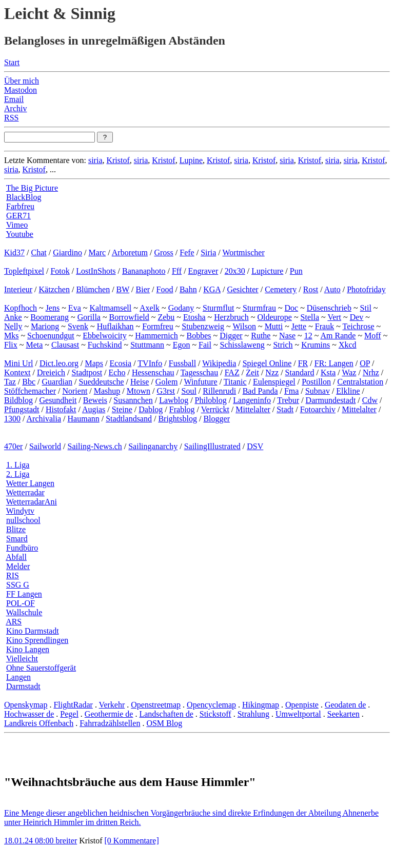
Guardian (57, 382)
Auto (332, 289)
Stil (366, 308)
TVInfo (150, 363)
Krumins (316, 345)
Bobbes (199, 336)
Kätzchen (54, 289)
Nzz (272, 372)
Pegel (69, 714)
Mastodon (21, 90)
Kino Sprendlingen (37, 640)
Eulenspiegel (274, 382)
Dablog (151, 409)
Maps (94, 363)
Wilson (244, 326)
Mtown (139, 391)
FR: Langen (334, 363)
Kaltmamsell (110, 308)
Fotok (60, 271)
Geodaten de (345, 705)
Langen (18, 677)
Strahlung (253, 714)
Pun (296, 271)
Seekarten (343, 714)
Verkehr (112, 705)
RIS (13, 576)
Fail (205, 345)
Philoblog (211, 400)
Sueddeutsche (102, 382)
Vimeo (17, 225)
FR (303, 363)
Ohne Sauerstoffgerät (41, 668)
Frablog (182, 409)
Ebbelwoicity (104, 336)
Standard (300, 372)
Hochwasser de (29, 714)
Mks (11, 336)
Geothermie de (109, 714)
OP (365, 363)
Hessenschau (153, 372)
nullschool (23, 520)
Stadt (285, 409)
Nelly (13, 326)
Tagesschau (200, 372)
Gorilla (89, 317)
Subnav (318, 391)
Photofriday (366, 289)
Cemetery (281, 289)
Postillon (316, 382)
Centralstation (360, 382)
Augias (94, 409)
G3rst (166, 391)
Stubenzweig (203, 326)
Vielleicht (22, 659)
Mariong (45, 326)
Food (165, 289)
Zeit (252, 372)
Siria (208, 253)
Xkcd (348, 345)
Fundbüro (22, 548)
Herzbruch (231, 317)
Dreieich (51, 372)
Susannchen (133, 400)
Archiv (15, 108)
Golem (167, 382)
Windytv (20, 511)
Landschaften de (166, 714)
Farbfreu (20, 206)
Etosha (194, 317)
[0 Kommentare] (132, 841)
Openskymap (26, 705)
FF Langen (24, 594)
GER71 (18, 216)
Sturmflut (218, 308)
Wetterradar (25, 492)
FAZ (232, 372)
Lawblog (174, 400)
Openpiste (302, 705)
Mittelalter (253, 409)
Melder (18, 566)
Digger (231, 336)
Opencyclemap (211, 705)
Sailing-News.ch (95, 446)
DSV (255, 446)
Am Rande (338, 336)
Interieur (18, 289)
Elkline (348, 391)
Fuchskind (105, 345)
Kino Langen (28, 649)
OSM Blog (164, 723)
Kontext (17, 372)
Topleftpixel (24, 271)
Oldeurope (274, 317)
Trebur (288, 400)
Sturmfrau (259, 308)
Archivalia (44, 419)
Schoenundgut (51, 336)
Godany (181, 308)
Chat (38, 253)
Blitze (16, 529)
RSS (11, 118)
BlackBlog (24, 197)
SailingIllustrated (212, 446)
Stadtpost (87, 372)
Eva (75, 308)
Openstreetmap (156, 705)
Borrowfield (129, 317)
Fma (291, 391)
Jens (53, 308)
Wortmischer (244, 253)
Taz (10, 382)
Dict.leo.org (59, 363)
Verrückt (215, 409)
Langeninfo (252, 400)
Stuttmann (147, 345)
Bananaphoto (144, 271)
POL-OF (21, 603)
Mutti (274, 326)
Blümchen (93, 289)
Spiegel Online (267, 363)
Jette (299, 326)
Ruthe (261, 336)
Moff (373, 336)
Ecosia (121, 363)
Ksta (328, 372)
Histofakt (61, 409)
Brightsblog (178, 419)
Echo (117, 372)
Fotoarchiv (318, 409)
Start (12, 62)
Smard (17, 539)
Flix (11, 345)
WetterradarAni (32, 502)
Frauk (324, 326)
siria (95, 160)
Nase (287, 336)
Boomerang (50, 317)
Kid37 (14, 253)
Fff (177, 271)
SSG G (18, 585)
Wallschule (24, 612)
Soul (189, 391)
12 (308, 336)
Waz (349, 372)
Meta (34, 345)
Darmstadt (23, 686)
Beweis (95, 400)
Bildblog (18, 400)
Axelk (150, 308)
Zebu (166, 317)
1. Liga (18, 465)
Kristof (118, 160)
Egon (182, 345)
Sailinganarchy (153, 446)
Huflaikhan (115, 326)
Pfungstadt (22, 409)
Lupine (191, 160)
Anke (13, 317)
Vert (334, 317)
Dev (357, 317)
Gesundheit (58, 400)
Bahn (188, 289)
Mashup (107, 391)
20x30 (235, 271)
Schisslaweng (242, 345)
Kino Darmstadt (33, 631)
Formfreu (157, 326)
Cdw (370, 400)
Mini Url (18, 363)
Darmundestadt (331, 400)
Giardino (67, 253)
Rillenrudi (219, 391)
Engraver (203, 271)
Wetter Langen (30, 483)
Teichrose (359, 326)
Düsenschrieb (329, 308)
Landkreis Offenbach (39, 723)
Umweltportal (298, 714)
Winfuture (201, 382)
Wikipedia (219, 363)
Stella (310, 317)
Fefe (187, 253)
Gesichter (242, 289)
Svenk (78, 326)
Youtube (19, 234)
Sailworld (45, 446)
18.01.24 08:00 (30, 841)
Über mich (22, 81)
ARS (14, 622)
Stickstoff (215, 714)
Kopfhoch (21, 308)
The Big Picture (32, 188)
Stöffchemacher (30, 391)
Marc (97, 253)
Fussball (182, 363)
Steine (122, 409)
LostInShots (96, 271)
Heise (140, 382)
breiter (66, 841)
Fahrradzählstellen (110, 723)
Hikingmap (261, 705)
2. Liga (18, 474)
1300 (12, 419)
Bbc (29, 382)
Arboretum (130, 253)
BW (123, 289)
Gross (163, 253)
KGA (212, 289)
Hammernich (156, 336)
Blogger (216, 419)
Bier (143, 289)
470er (13, 446)
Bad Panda (260, 391)
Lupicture (267, 271)
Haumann (84, 419)
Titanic (235, 382)
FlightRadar (73, 705)
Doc (292, 308)
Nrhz (371, 372)
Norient (75, 391)
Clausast (65, 345)
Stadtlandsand (129, 419)
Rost (311, 289)
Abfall (16, 557)
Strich (283, 345)
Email (14, 99)
